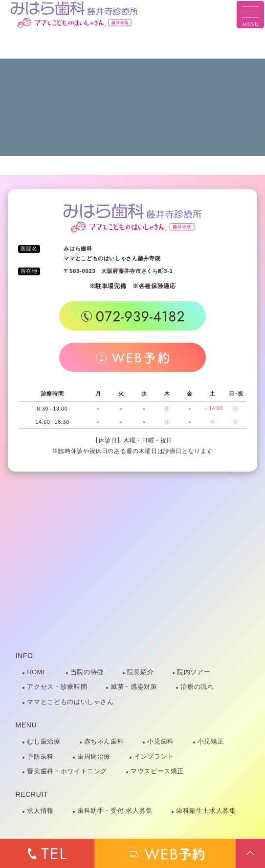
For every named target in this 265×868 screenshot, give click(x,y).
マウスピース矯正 (157, 771)
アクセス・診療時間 (57, 687)
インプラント (154, 757)
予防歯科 (40, 757)
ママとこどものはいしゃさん (70, 702)
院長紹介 (141, 672)
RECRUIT (32, 794)
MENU (26, 725)
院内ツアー (194, 672)
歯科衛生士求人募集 (206, 811)
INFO (24, 656)
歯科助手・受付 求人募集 (115, 811)
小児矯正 (211, 742)
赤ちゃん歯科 (104, 742)
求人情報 (40, 811)
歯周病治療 (94, 757)
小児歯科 (161, 742)
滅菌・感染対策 (134, 687)
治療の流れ (197, 687)
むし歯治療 (44, 742)
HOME (37, 672)
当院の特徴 (87, 672)
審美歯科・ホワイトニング (67, 771)
